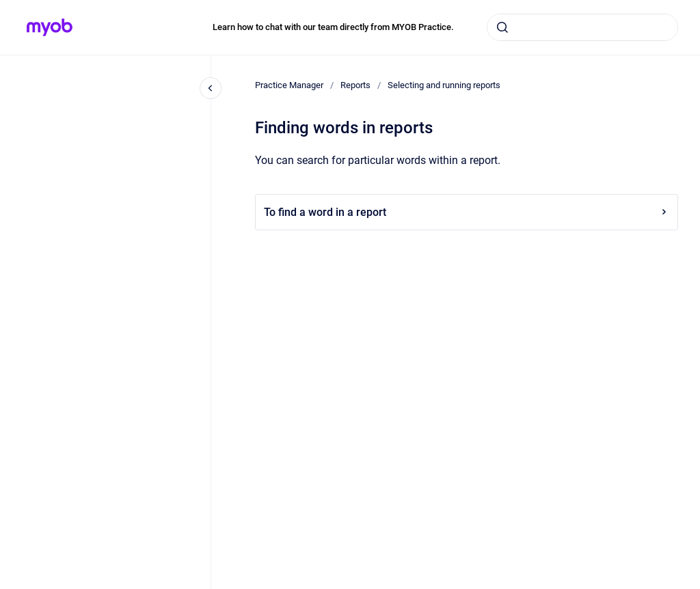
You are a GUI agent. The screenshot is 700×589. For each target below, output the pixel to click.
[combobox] (582, 27)
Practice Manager (289, 85)
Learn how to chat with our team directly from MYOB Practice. (333, 27)
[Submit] (502, 27)
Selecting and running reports (444, 85)
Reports (355, 85)
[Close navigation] (211, 88)
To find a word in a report (467, 212)
